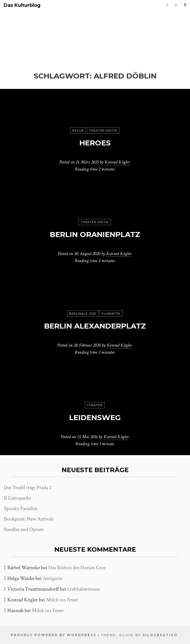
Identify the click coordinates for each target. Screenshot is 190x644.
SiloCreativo (160, 635)
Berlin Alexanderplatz (95, 326)
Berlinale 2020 (83, 314)
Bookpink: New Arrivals (29, 519)
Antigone (52, 578)
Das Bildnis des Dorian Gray (77, 568)
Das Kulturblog (22, 5)
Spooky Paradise (21, 509)
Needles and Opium (24, 529)
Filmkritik (111, 314)
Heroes (95, 143)
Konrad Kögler (117, 162)
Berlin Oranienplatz (95, 234)
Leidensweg (95, 417)
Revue (78, 131)
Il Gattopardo (17, 498)
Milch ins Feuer (62, 600)
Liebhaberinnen (84, 589)
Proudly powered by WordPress (54, 635)
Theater (95, 405)
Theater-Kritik (103, 131)
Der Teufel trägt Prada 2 (28, 488)
